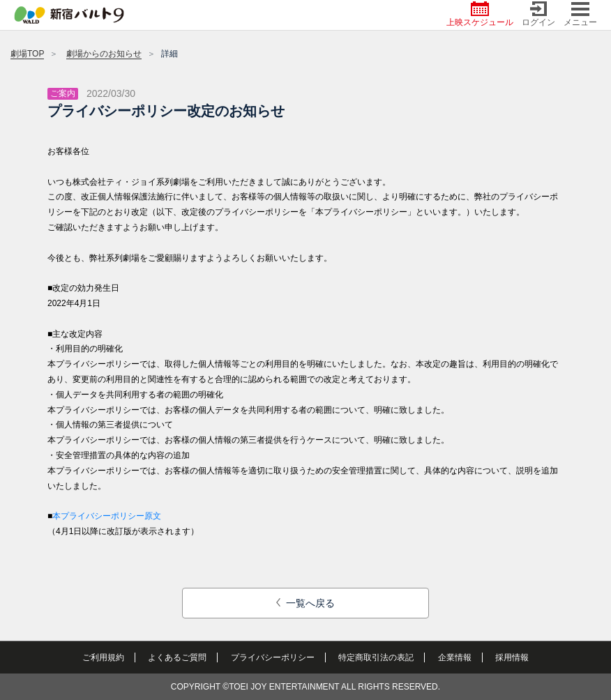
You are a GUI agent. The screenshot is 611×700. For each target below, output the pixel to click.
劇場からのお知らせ (104, 54)
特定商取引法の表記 (376, 657)
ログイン (538, 14)
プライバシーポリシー (273, 657)
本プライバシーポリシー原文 (107, 516)
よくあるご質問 (177, 657)
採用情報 (512, 657)
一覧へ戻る (306, 603)
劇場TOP (27, 54)
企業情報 (455, 657)
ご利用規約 (103, 657)
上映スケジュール (480, 14)
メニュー (580, 14)
